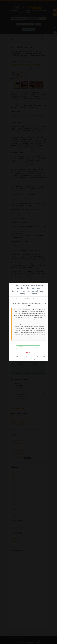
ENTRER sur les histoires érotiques (28, 347)
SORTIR (29, 352)
